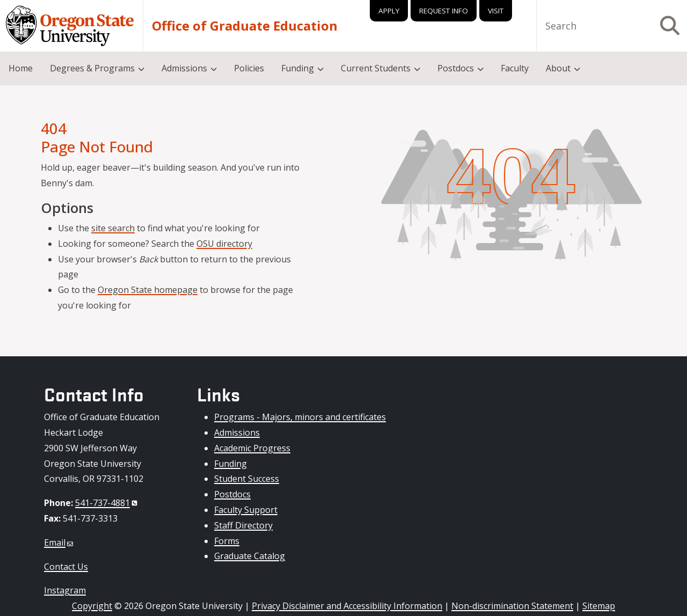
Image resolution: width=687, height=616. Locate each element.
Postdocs (232, 494)
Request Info (444, 11)
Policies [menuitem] (249, 68)
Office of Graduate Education (245, 26)
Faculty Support (246, 510)
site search (113, 228)
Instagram (65, 590)
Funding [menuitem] (298, 68)
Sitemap (599, 606)
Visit (496, 11)
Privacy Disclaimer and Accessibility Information (347, 606)
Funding (231, 464)
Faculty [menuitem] (515, 68)
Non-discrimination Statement (512, 606)
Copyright (92, 606)
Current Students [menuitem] (376, 68)
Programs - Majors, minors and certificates (300, 417)
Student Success (247, 479)
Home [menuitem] (21, 68)
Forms (227, 541)
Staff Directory (243, 525)
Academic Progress (252, 448)
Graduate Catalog (250, 556)
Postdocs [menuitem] (456, 68)
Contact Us (66, 567)
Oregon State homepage (148, 290)
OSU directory (224, 244)
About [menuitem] (558, 68)
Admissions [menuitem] (184, 68)
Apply (389, 11)
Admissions (237, 432)
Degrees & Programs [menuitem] (92, 68)
